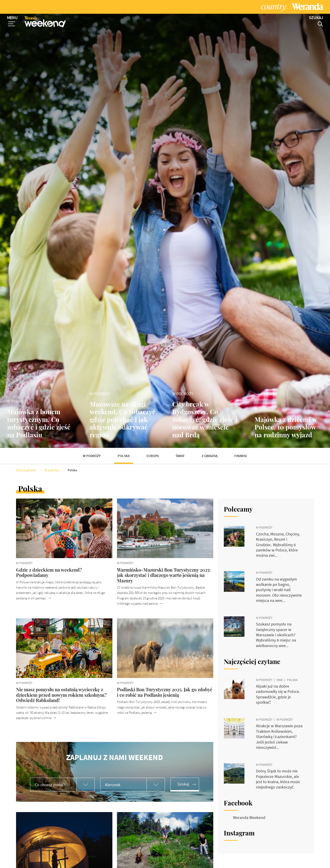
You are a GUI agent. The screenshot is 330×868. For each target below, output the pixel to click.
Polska (124, 456)
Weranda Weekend (249, 818)
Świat (180, 456)
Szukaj (183, 784)
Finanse (241, 456)
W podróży (92, 456)
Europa (153, 456)
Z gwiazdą (209, 456)
